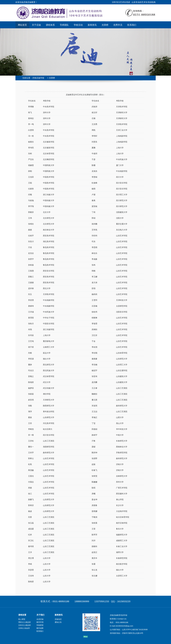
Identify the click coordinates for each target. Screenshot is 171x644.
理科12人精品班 (25, 622)
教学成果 (40, 628)
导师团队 (64, 25)
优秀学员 (118, 25)
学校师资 (40, 625)
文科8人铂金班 (24, 628)
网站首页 (22, 25)
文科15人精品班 (25, 625)
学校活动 (78, 25)
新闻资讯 (92, 25)
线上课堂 (22, 619)
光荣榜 (105, 25)
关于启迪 (36, 25)
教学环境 (40, 622)
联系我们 (132, 25)
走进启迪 (40, 619)
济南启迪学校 (38, 78)
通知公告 (58, 622)
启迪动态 (58, 619)
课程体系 (50, 25)
